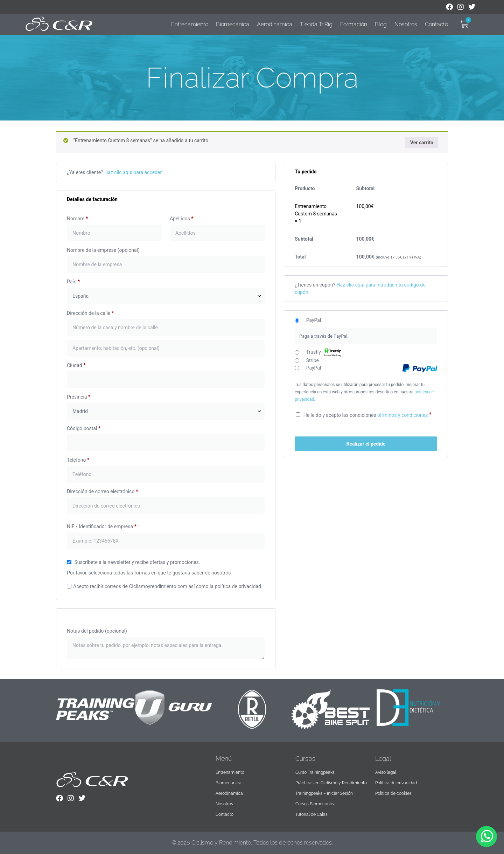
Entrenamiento (190, 24)
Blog (381, 24)
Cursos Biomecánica (316, 804)
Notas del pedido (97, 631)
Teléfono (78, 460)
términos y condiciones (402, 415)
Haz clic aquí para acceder (133, 172)
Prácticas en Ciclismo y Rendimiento (331, 783)
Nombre (77, 219)
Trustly (324, 352)
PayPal (314, 321)
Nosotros (406, 24)
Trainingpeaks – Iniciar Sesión (324, 793)
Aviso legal (386, 772)
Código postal (84, 428)
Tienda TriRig (316, 24)
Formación (354, 24)
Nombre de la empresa (103, 250)
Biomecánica (233, 24)
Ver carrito (422, 143)
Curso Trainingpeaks (315, 772)
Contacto (436, 24)
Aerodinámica (275, 24)
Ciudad (76, 365)
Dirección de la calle (90, 313)
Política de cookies (393, 793)
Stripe (313, 361)
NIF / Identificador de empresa (102, 526)
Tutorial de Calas (311, 814)
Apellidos (182, 219)
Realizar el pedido (366, 444)
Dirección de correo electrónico (102, 491)
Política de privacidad (396, 783)
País (73, 282)
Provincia (79, 397)
